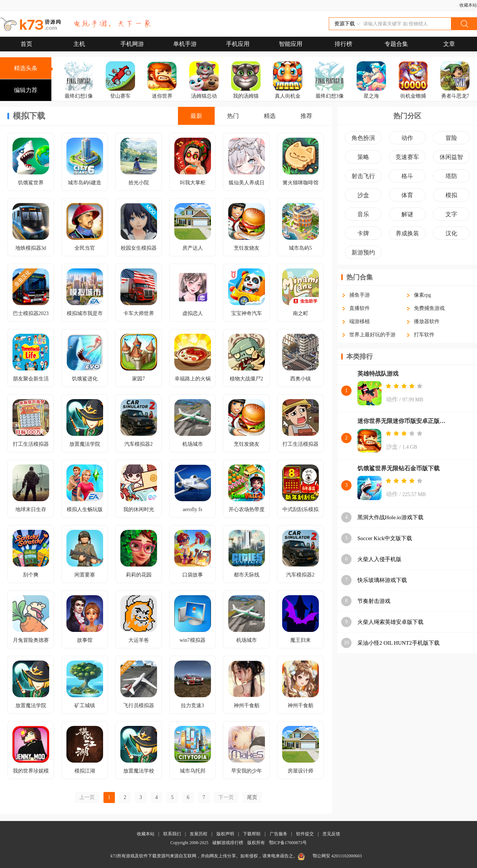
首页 (26, 44)
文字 (451, 214)
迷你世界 (162, 96)
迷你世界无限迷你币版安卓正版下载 (404, 421)
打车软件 (424, 335)
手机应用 (238, 44)
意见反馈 (331, 834)
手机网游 (132, 44)
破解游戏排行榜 (228, 843)
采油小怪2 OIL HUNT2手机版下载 (398, 643)
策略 (363, 157)
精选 (270, 116)
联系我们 (172, 834)
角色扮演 (363, 138)
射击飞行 (363, 176)
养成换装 (407, 233)
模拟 (451, 195)
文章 (449, 44)
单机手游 (185, 44)
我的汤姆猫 (246, 96)
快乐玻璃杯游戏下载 (382, 580)
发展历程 (199, 834)
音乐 (363, 214)
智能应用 (291, 44)
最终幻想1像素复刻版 (79, 101)
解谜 (407, 214)
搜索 (464, 24)
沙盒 (363, 195)
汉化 (451, 233)
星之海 (371, 96)
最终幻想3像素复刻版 (330, 101)
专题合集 (396, 44)
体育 (407, 195)
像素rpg (423, 295)
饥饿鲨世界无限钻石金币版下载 (398, 468)
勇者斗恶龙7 (455, 96)
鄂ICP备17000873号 (288, 843)
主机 (79, 44)
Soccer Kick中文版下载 (385, 538)
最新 (196, 116)
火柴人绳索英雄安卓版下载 (390, 622)
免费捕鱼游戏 (429, 308)
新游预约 (363, 252)
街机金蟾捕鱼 (413, 101)
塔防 (451, 176)
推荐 (306, 116)
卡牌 (363, 233)
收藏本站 (468, 5)
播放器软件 (427, 321)
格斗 (407, 176)
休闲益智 (451, 157)
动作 (407, 138)
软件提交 (305, 834)
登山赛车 (120, 96)
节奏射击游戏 (374, 601)
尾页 (252, 797)
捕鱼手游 (360, 295)
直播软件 (360, 308)
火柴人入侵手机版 (379, 559)
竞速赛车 (407, 157)
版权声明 (225, 834)
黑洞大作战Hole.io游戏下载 (390, 517)
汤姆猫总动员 (204, 101)
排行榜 (343, 44)
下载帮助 (252, 834)
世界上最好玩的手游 (372, 335)
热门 (233, 116)
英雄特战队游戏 (378, 374)
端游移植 (360, 321)
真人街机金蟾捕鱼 (288, 101)
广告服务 (278, 834)
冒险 (451, 138)
